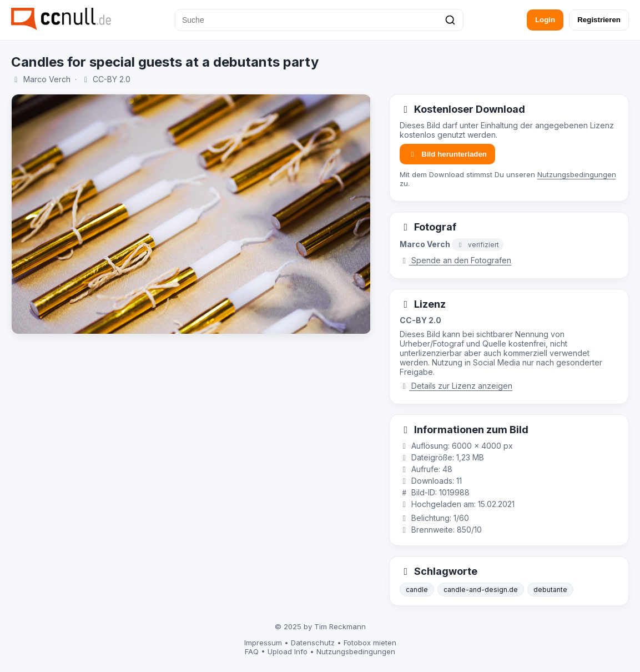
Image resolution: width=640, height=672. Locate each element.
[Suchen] (450, 20)
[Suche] (319, 20)
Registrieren (599, 20)
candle (417, 590)
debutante (550, 590)
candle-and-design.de (481, 590)
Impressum (263, 643)
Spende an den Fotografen (456, 260)
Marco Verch (47, 79)
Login (545, 20)
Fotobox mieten (370, 643)
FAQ (252, 651)
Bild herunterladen (447, 154)
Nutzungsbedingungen (577, 174)
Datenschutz (313, 643)
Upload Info (288, 651)
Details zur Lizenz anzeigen (456, 386)
